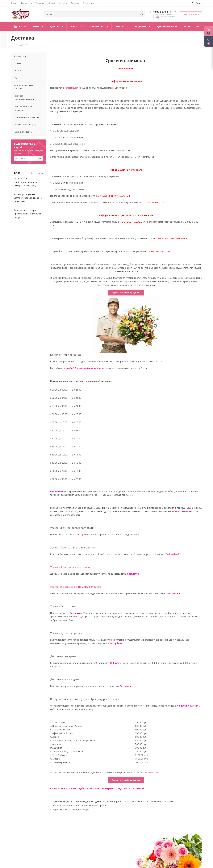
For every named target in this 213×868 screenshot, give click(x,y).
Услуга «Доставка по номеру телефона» (76, 587)
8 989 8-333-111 (162, 12)
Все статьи (37, 173)
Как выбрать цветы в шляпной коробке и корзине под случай (28, 198)
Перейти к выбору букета (126, 292)
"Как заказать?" (151, 772)
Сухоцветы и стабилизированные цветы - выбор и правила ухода (28, 182)
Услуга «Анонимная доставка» (70, 567)
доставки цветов (72, 88)
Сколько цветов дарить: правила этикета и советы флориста (27, 214)
